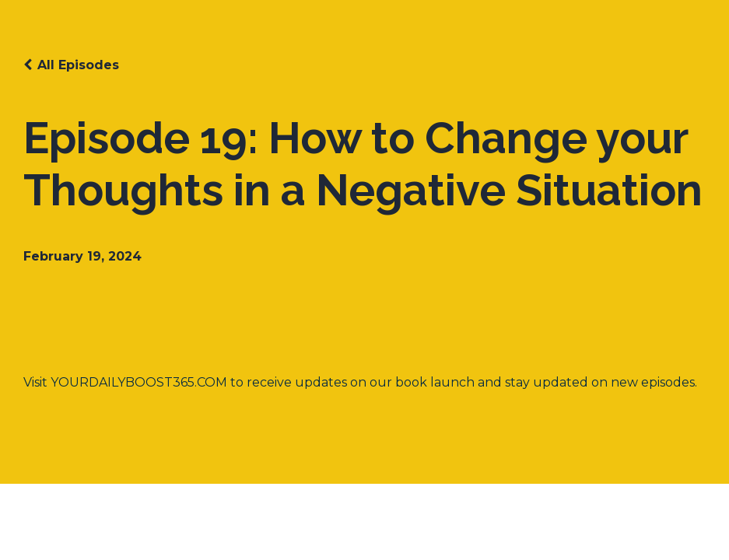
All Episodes (78, 65)
